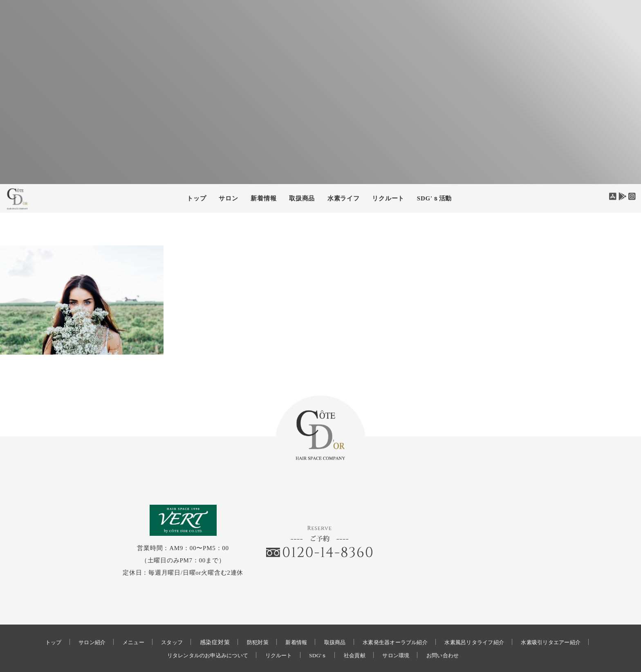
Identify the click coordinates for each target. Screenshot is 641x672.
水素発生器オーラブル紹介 (397, 619)
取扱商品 (302, 198)
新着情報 (291, 619)
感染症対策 (206, 619)
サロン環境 (403, 633)
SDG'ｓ (319, 633)
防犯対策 (250, 619)
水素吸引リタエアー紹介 (567, 619)
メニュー (120, 619)
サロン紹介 (76, 619)
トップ (196, 198)
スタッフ (161, 619)
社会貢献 (358, 633)
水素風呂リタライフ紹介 (483, 619)
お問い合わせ (453, 633)
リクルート (388, 198)
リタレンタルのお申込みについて (200, 633)
